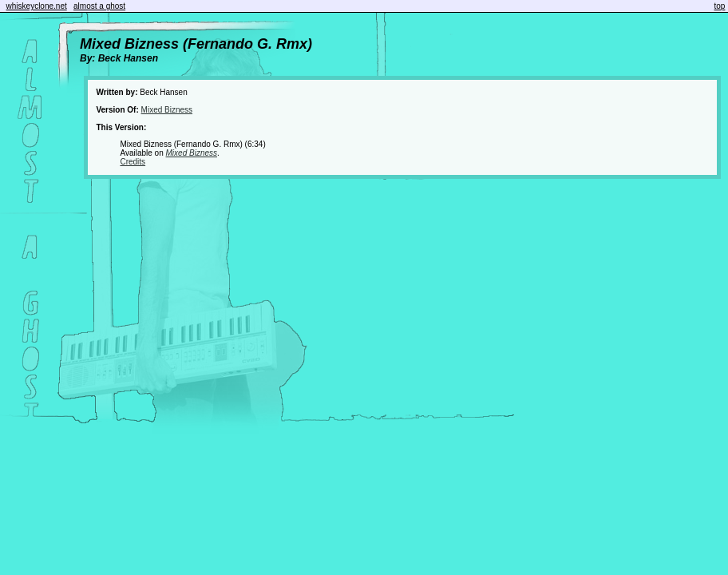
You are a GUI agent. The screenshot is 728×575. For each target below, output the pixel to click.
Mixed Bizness (167, 110)
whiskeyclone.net (37, 6)
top (720, 6)
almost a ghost (99, 6)
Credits (133, 162)
